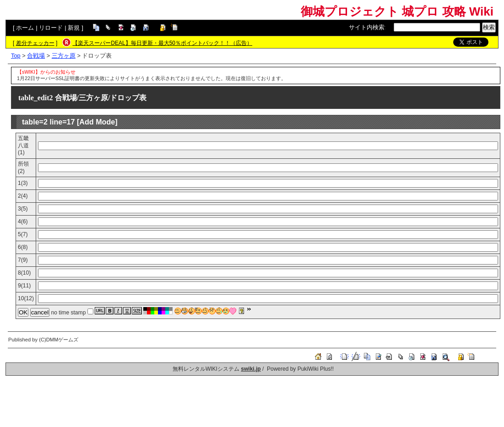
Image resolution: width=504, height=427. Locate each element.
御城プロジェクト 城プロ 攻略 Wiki (397, 11)
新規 (74, 28)
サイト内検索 (367, 27)
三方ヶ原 (64, 56)
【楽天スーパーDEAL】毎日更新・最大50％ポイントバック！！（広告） (162, 43)
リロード (51, 28)
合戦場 (36, 56)
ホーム (25, 28)
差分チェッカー (35, 43)
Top (16, 56)
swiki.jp (251, 369)
